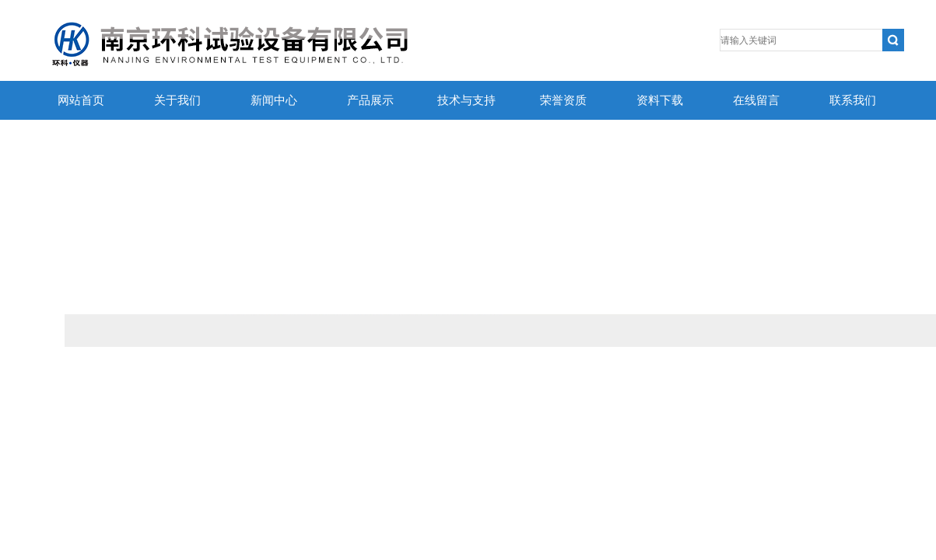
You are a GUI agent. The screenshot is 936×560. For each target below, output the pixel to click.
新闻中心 (274, 100)
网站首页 (81, 100)
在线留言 (756, 100)
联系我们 (853, 100)
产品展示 (370, 100)
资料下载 (660, 100)
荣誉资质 (563, 100)
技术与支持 (466, 100)
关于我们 (177, 100)
